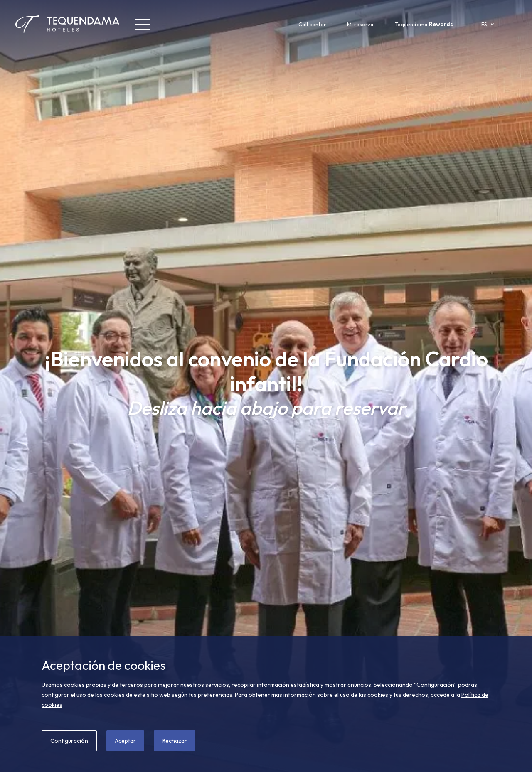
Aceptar (125, 741)
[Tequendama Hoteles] (52, 24)
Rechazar (175, 741)
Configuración (69, 741)
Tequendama (424, 24)
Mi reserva (360, 24)
